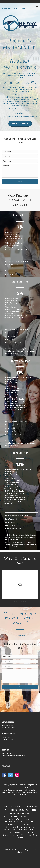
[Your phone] (20, 161)
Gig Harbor (27, 819)
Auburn (22, 816)
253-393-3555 (9, 753)
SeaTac (30, 824)
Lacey (15, 835)
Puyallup (20, 824)
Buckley (7, 835)
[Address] (20, 171)
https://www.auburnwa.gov (29, 116)
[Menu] (5, 861)
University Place (27, 830)
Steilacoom (10, 830)
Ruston (16, 833)
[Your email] (20, 156)
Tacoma (11, 824)
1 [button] (15, 602)
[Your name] (20, 151)
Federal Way (13, 819)
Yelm (9, 833)
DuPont (32, 816)
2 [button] (17, 602)
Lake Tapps (21, 822)
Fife (21, 835)
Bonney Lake (11, 816)
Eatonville (27, 833)
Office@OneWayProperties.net (16, 755)
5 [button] (23, 602)
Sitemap (20, 852)
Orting (28, 835)
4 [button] (21, 602)
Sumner (30, 827)
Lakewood (9, 822)
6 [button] (25, 602)
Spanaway (11, 827)
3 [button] (19, 602)
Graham (21, 827)
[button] (20, 182)
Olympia (32, 822)
